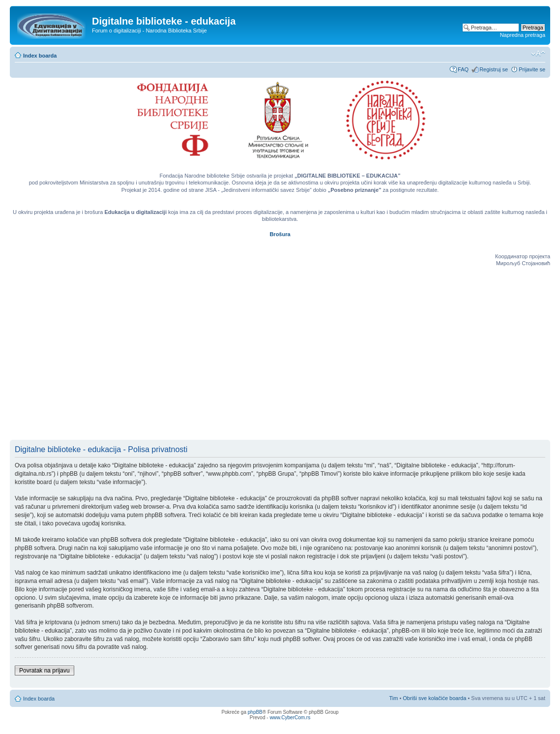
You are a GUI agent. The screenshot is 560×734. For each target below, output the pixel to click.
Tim (393, 698)
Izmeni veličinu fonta (538, 54)
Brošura (280, 234)
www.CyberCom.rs (290, 718)
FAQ (463, 69)
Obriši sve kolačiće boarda (434, 698)
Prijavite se (532, 69)
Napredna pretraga (523, 35)
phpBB (255, 712)
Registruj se (494, 69)
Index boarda (40, 56)
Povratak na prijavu (44, 671)
